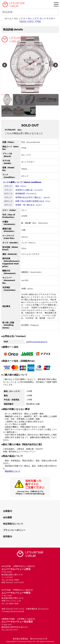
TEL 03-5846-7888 (10, 580)
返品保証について (13, 471)
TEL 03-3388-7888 (10, 604)
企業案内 (8, 511)
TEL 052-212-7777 (10, 630)
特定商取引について (13, 524)
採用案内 (8, 536)
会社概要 (8, 517)
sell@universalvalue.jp (37, 342)
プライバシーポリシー (14, 530)
